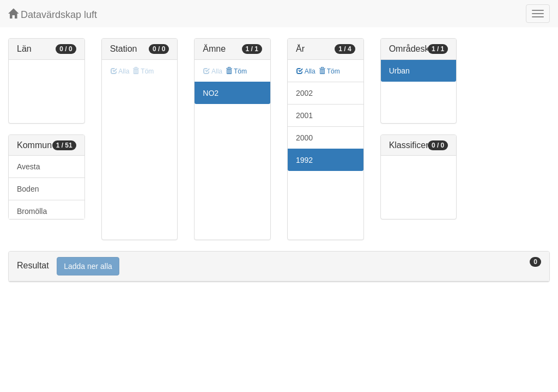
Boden (28, 189)
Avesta (29, 167)
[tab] (279, 267)
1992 (304, 160)
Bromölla (32, 211)
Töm (236, 71)
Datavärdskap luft (53, 14)
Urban (399, 71)
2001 (304, 115)
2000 (304, 138)
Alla (306, 71)
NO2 (211, 93)
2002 (304, 93)
